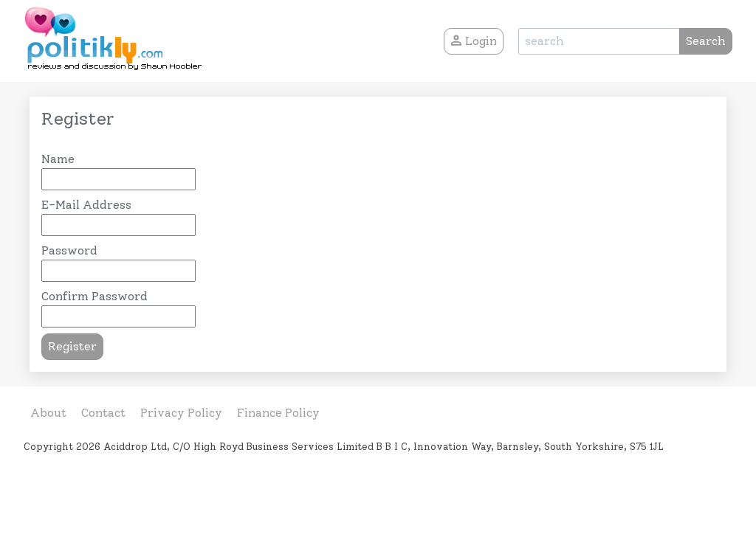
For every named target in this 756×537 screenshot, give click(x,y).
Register (72, 346)
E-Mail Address (86, 205)
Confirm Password (94, 296)
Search (706, 41)
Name (58, 159)
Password (69, 250)
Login (474, 41)
